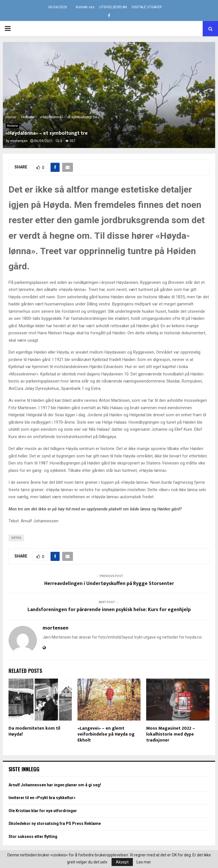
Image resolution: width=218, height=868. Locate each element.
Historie (12, 126)
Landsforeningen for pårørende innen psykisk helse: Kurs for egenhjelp (109, 610)
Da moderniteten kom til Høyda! (34, 731)
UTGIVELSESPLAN (113, 7)
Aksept (122, 862)
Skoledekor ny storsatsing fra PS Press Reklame (55, 823)
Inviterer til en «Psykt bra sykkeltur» (42, 798)
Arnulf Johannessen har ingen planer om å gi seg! (55, 785)
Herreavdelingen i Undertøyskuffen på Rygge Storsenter (109, 584)
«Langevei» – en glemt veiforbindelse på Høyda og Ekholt (106, 734)
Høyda (16, 538)
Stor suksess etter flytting (33, 837)
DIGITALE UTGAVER (147, 7)
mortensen (19, 141)
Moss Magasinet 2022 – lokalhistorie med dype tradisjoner (171, 734)
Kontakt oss (85, 7)
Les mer (144, 862)
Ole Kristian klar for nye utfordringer (43, 811)
